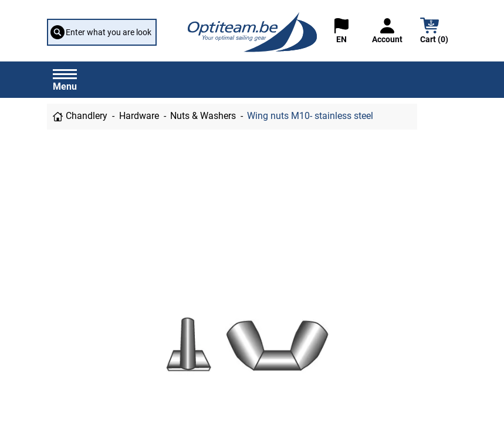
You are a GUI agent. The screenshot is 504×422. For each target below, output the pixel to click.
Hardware (139, 116)
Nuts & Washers (203, 116)
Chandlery (87, 116)
